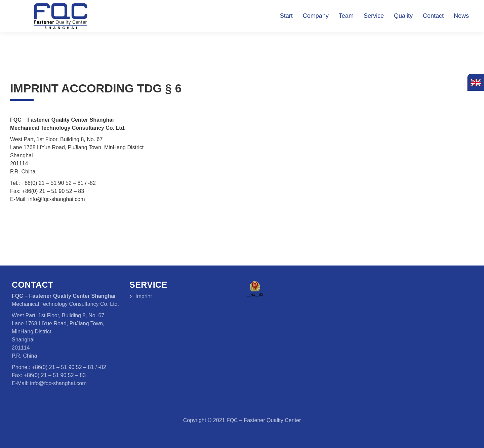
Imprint (144, 296)
